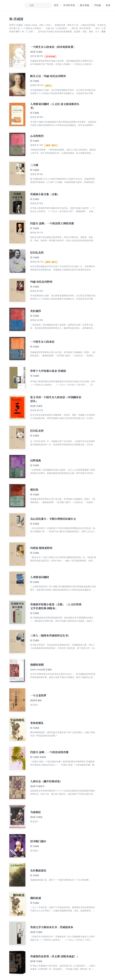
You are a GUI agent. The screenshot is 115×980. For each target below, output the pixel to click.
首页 (56, 5)
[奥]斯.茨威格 (36, 817)
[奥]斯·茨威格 (36, 52)
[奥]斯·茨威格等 (37, 786)
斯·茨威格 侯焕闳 (38, 757)
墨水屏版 (85, 5)
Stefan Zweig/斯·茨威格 (41, 670)
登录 (108, 5)
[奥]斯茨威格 (36, 700)
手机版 (98, 5)
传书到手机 (69, 5)
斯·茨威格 (35, 81)
